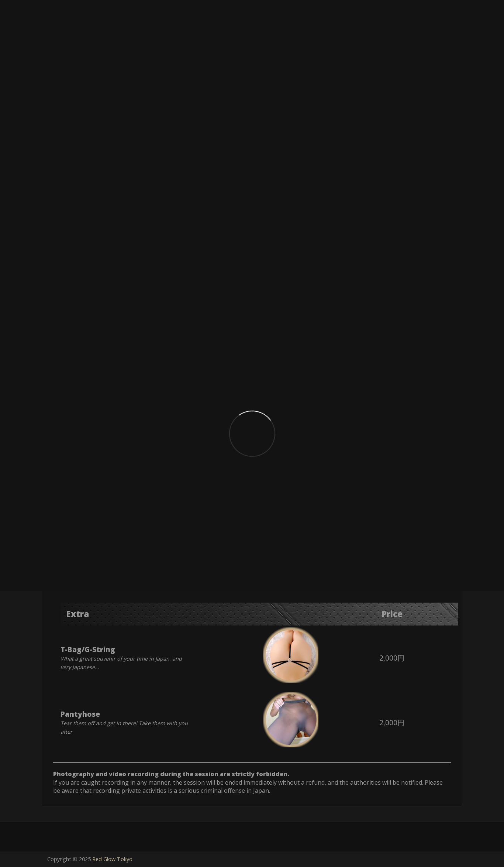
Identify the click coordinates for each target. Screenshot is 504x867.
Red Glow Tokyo (112, 859)
